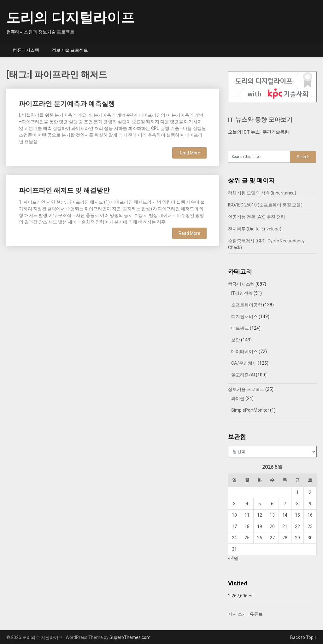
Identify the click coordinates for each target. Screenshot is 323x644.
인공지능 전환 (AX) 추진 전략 (257, 217)
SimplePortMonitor (250, 410)
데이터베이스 (244, 351)
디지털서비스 (244, 316)
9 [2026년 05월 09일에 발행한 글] (310, 504)
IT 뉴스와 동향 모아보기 (260, 120)
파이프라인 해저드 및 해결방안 (64, 190)
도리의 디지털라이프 (70, 18)
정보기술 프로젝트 (70, 50)
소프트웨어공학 (247, 305)
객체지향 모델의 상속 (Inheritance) (262, 193)
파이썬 (238, 398)
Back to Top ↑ (303, 637)
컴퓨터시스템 (26, 50)
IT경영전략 (242, 293)
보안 (236, 340)
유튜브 (256, 614)
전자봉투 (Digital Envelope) (255, 229)
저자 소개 (237, 614)
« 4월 (233, 558)
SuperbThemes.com (130, 637)
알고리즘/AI (243, 375)
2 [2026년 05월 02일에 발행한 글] (310, 492)
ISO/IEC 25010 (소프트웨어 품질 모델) (265, 205)
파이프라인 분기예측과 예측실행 (67, 104)
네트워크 (240, 328)
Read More (189, 153)
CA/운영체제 (244, 363)
